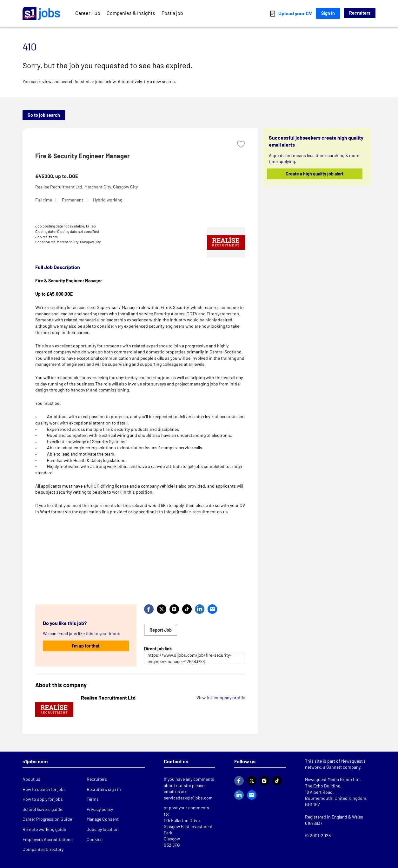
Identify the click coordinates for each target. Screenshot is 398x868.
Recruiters (360, 13)
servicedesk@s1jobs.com (188, 798)
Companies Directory (43, 849)
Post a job (172, 13)
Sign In (328, 13)
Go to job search (44, 115)
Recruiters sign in (104, 789)
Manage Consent (103, 819)
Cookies (95, 839)
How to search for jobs (44, 789)
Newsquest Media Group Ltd (332, 779)
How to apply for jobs (43, 799)
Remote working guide (44, 829)
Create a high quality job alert (315, 174)
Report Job (161, 630)
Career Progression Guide (47, 819)
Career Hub (88, 13)
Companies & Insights (131, 13)
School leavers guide (42, 809)
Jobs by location (103, 829)
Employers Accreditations (48, 839)
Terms (93, 799)
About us (31, 779)
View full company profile (221, 697)
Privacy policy (100, 809)
